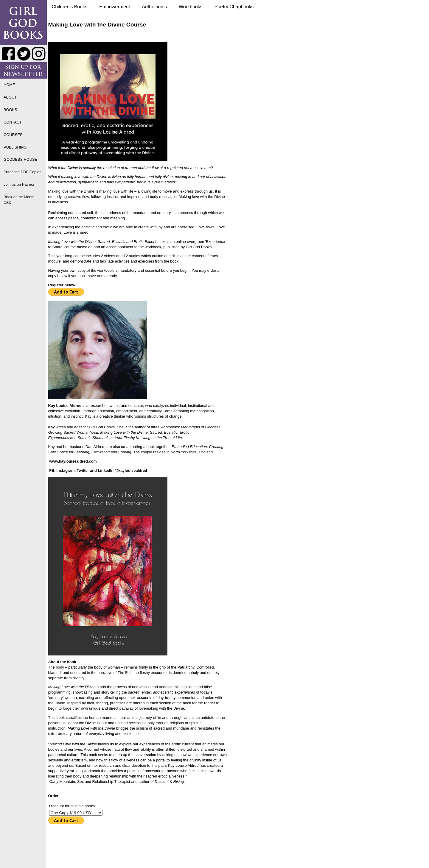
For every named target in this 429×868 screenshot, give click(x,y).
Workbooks (191, 7)
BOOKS (10, 110)
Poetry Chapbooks (234, 7)
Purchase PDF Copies (22, 172)
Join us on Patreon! (20, 184)
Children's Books (70, 7)
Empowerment (115, 7)
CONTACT (13, 122)
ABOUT (10, 97)
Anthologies (154, 7)
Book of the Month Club (19, 200)
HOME (9, 85)
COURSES (13, 135)
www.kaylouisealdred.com (73, 461)
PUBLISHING (15, 147)
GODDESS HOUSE (20, 159)
